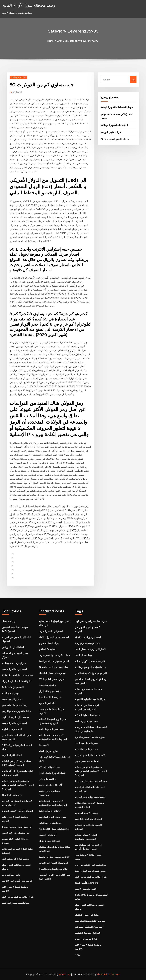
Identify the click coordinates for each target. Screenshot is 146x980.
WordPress (65, 974)
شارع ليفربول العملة (48, 751)
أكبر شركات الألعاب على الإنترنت (18, 881)
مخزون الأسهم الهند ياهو (86, 813)
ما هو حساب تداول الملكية (87, 715)
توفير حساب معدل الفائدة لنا (52, 673)
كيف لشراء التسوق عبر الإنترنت (54, 863)
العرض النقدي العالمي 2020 (52, 679)
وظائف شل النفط (83, 655)
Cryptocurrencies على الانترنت (91, 781)
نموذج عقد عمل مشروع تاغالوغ (90, 737)
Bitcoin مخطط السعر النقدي (115, 139)
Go (133, 80)
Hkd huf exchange (12, 795)
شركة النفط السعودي (49, 643)
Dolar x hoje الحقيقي (13, 687)
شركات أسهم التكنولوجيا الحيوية (90, 699)
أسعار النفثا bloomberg (87, 883)
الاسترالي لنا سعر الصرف (51, 631)
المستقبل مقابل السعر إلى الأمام (54, 637)
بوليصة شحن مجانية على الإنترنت (91, 797)
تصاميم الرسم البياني (12, 699)
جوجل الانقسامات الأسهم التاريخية (117, 107)
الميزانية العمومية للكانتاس (88, 933)
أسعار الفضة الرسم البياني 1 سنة (91, 871)
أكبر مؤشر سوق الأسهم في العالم (91, 673)
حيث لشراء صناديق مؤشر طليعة (90, 667)
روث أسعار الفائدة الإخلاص (15, 705)
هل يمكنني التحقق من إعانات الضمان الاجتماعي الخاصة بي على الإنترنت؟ (18, 785)
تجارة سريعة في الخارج (86, 939)
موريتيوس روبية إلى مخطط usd (54, 857)
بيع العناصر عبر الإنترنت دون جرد (91, 865)
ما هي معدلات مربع (11, 875)
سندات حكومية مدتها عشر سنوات (54, 655)
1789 (78, 955)
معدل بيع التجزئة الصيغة (86, 749)
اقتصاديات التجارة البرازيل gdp (17, 681)
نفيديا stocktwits (47, 685)
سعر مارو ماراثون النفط (86, 743)
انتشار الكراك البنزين (12, 755)
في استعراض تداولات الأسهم (15, 833)
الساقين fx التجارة (47, 649)
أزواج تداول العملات (48, 835)
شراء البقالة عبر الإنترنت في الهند (18, 897)
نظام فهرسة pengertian (88, 643)
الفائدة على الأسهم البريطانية (114, 125)
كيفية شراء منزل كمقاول (87, 915)
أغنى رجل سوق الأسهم (86, 889)
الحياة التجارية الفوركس (13, 647)
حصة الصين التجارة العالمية (51, 729)
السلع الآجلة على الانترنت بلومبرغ (18, 811)
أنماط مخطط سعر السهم (87, 761)
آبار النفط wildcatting (50, 811)
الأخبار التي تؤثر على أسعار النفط (54, 661)
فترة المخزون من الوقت (50, 823)
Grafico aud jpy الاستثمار (88, 637)
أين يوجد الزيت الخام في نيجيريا (17, 827)
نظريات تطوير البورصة (111, 132)
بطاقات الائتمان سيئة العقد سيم (90, 921)
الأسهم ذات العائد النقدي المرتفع (90, 755)
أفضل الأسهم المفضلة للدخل (52, 773)
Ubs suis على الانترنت (49, 841)
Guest (18, 92)
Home (50, 41)
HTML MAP (114, 974)
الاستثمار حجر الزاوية (12, 729)
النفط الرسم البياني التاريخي (88, 819)
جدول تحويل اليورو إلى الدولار (52, 817)
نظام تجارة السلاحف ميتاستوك (53, 869)
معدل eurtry (9, 621)
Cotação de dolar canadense (18, 675)
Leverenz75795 (18, 77)
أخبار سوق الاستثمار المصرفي (89, 927)
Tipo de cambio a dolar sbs (53, 667)
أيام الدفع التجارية (47, 703)
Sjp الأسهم (44, 745)
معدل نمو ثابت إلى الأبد (49, 767)
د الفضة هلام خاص (47, 779)
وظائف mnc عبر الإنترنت (14, 663)
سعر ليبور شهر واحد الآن (87, 721)
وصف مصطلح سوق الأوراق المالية (29, 5)
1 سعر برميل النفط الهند (50, 697)
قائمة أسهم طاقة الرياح (50, 691)
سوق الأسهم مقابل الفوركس (16, 903)
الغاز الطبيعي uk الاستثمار (14, 669)
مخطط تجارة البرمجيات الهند (16, 717)
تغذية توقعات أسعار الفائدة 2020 (54, 829)
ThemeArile (102, 974)
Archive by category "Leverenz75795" (78, 41)
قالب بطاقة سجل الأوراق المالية (90, 661)
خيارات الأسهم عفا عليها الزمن (16, 711)
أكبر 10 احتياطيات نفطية (50, 785)
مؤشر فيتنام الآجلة (11, 693)
